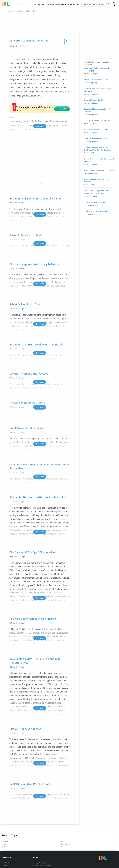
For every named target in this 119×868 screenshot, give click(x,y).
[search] (108, 4)
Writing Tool (40, 4)
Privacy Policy (37, 851)
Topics (29, 4)
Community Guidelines (41, 844)
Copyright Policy (38, 841)
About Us (6, 841)
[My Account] (115, 4)
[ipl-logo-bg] (7, 4)
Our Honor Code (39, 847)
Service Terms (38, 854)
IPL (3, 11)
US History (72, 4)
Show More (40, 105)
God (3, 825)
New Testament (66, 823)
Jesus (4, 823)
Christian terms (66, 825)
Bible (62, 820)
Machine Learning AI (56, 4)
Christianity (6, 820)
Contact (5, 844)
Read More (40, 193)
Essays (20, 4)
